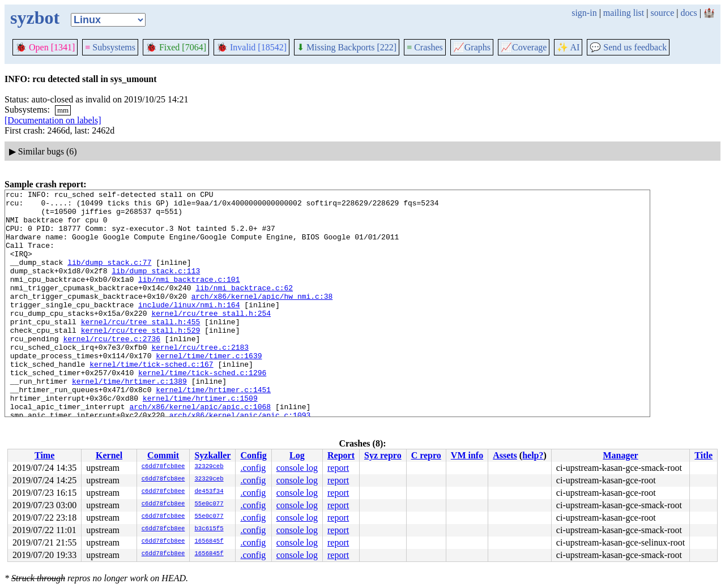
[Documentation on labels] (53, 120)
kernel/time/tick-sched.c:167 (151, 400)
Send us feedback (628, 47)
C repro (426, 455)
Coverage (524, 47)
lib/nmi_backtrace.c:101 (189, 298)
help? (533, 455)
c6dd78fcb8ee (163, 467)
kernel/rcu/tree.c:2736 (112, 369)
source (663, 13)
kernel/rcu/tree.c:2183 (200, 379)
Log (297, 455)
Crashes (425, 47)
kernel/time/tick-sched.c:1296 (202, 410)
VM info (467, 455)
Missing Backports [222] (347, 47)
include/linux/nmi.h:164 (189, 328)
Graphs (472, 47)
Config (253, 455)
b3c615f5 (209, 529)
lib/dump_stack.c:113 (156, 287)
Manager (620, 455)
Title (703, 455)
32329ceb (209, 467)
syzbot (35, 18)
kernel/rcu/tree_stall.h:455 (141, 349)
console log (297, 468)
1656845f (209, 542)
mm (63, 110)
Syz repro (383, 455)
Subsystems (110, 47)
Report (341, 455)
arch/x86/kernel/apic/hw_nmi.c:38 (262, 318)
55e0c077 (209, 504)
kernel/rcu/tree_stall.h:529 (141, 359)
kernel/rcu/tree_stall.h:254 (211, 338)
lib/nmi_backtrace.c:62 (244, 308)
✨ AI (568, 47)
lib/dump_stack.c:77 (109, 277)
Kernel (109, 455)
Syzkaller (212, 455)
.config (253, 468)
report (338, 468)
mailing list (624, 13)
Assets (505, 455)
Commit (163, 455)
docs (688, 13)
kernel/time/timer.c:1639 (209, 389)
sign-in (584, 13)
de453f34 (209, 492)
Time (44, 455)
